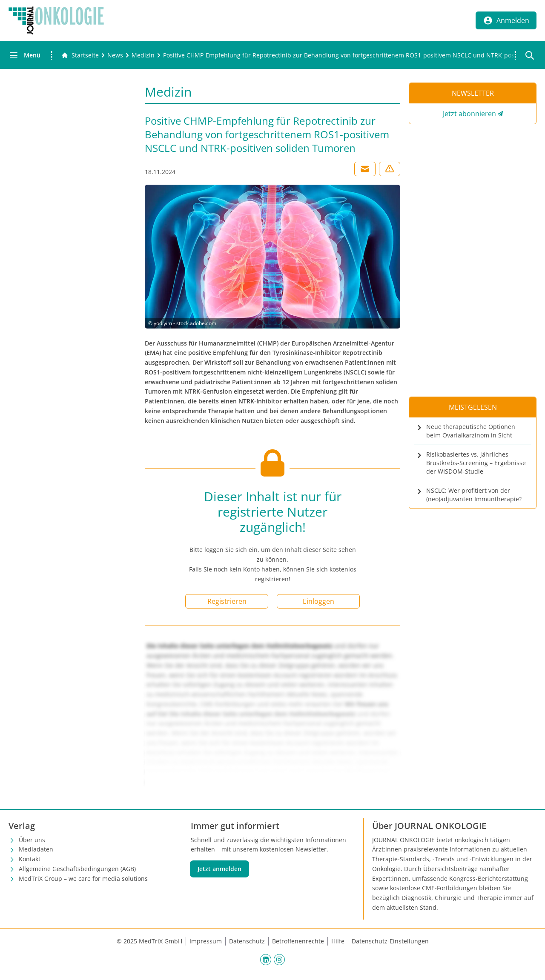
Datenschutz (247, 941)
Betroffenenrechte (298, 941)
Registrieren (227, 601)
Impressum (206, 941)
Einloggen (318, 601)
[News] (115, 55)
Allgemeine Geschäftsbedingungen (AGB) (77, 869)
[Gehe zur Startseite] (80, 55)
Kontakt (30, 859)
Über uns (32, 840)
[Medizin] (143, 55)
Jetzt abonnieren (469, 114)
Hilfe (338, 941)
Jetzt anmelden (219, 869)
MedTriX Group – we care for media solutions (83, 879)
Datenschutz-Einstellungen (390, 941)
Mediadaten (36, 849)
